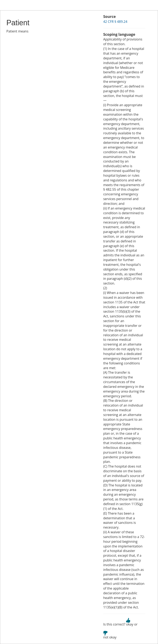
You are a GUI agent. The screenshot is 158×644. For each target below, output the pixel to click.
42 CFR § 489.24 (115, 22)
